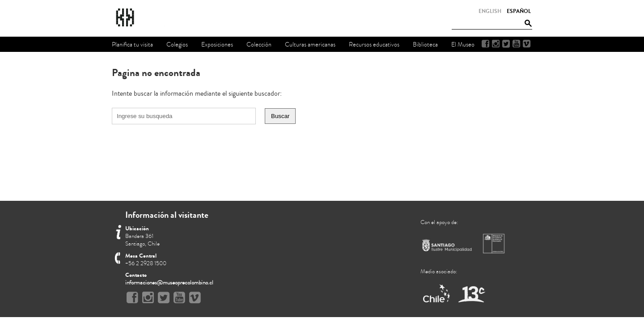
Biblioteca (425, 44)
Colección (259, 44)
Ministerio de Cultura (495, 243)
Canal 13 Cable (472, 294)
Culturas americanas (310, 44)
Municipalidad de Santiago (447, 247)
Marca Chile (437, 294)
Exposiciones (217, 44)
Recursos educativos (374, 44)
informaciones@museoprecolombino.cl (169, 283)
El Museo (463, 44)
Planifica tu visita (132, 44)
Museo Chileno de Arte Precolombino (149, 18)
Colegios (177, 44)
